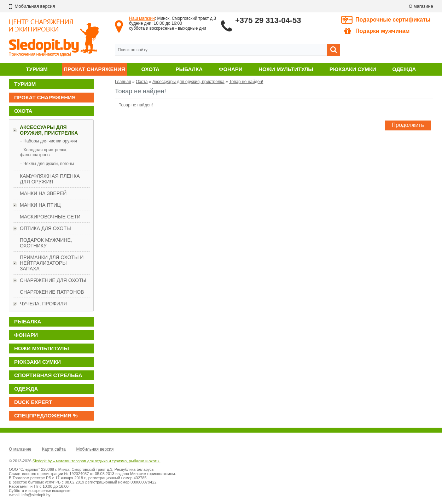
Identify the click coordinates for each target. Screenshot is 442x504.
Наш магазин (142, 18)
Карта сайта (54, 449)
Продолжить (408, 125)
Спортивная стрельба (48, 375)
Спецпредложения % (46, 415)
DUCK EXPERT (33, 402)
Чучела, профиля (43, 304)
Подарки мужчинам (377, 31)
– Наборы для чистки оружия (48, 141)
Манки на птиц (40, 205)
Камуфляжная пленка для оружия (50, 179)
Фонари (231, 69)
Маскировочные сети (50, 217)
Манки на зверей (43, 193)
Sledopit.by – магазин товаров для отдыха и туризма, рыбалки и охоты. (97, 461)
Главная (123, 82)
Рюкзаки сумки (353, 69)
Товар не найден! (246, 82)
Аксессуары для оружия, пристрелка (49, 130)
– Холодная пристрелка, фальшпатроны (44, 152)
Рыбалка (189, 69)
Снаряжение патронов (52, 292)
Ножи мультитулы (286, 69)
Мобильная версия (95, 449)
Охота (150, 69)
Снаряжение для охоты (53, 280)
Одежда (404, 69)
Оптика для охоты (45, 228)
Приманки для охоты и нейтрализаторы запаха (52, 263)
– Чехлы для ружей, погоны (47, 164)
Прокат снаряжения (94, 69)
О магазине (421, 6)
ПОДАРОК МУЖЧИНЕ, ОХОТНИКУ (46, 243)
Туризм (37, 69)
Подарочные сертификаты (393, 20)
